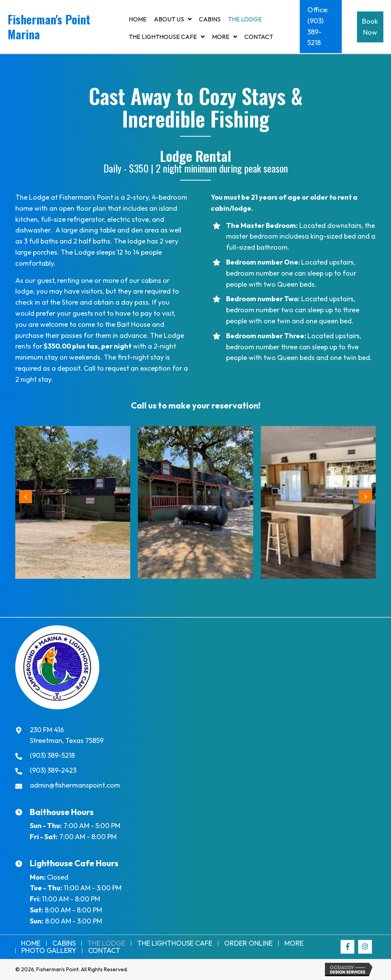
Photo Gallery (49, 951)
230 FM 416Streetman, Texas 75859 (67, 735)
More (294, 943)
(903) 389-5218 (52, 755)
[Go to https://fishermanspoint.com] (62, 29)
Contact (104, 951)
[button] (321, 27)
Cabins (64, 943)
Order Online (248, 943)
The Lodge (106, 943)
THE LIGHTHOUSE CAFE (175, 943)
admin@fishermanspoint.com (75, 785)
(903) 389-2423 (53, 770)
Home (31, 943)
